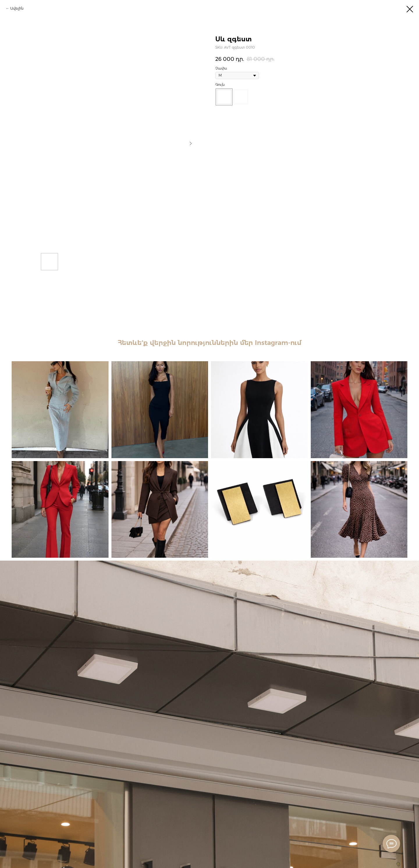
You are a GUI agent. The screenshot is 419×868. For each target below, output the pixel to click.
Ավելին (17, 8)
